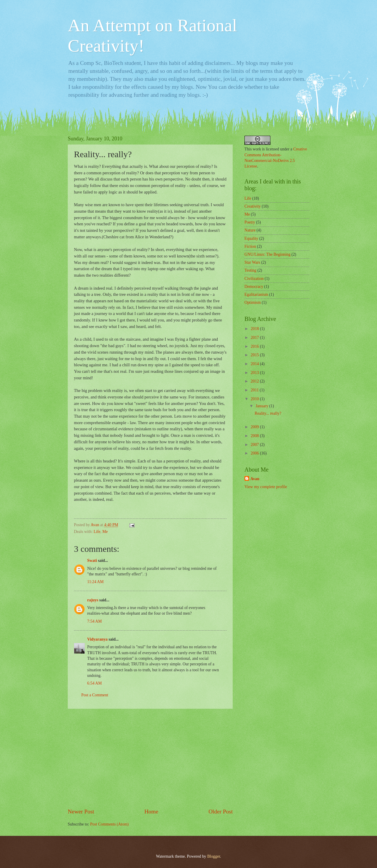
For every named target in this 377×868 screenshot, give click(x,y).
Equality (251, 238)
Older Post (221, 812)
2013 (255, 373)
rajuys (93, 600)
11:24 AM (95, 582)
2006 (255, 453)
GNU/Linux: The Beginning (267, 254)
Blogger (214, 856)
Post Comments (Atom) (109, 824)
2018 (255, 329)
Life (97, 532)
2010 (255, 399)
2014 (255, 364)
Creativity (253, 206)
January (262, 406)
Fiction (250, 246)
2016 (255, 346)
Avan (255, 479)
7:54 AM (94, 621)
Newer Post (81, 812)
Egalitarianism (256, 294)
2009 (255, 427)
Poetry (250, 222)
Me (105, 532)
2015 (255, 355)
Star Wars (252, 262)
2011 (255, 390)
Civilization (254, 279)
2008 (255, 436)
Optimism (253, 302)
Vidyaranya (97, 639)
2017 (255, 338)
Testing (250, 270)
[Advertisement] (150, 758)
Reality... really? (268, 413)
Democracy (254, 287)
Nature (250, 230)
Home (151, 812)
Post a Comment (95, 695)
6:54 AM (94, 683)
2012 (255, 381)
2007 (255, 445)
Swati (92, 561)
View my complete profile (266, 487)
